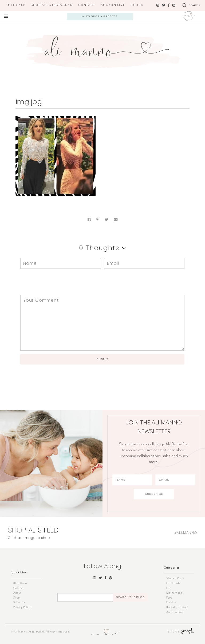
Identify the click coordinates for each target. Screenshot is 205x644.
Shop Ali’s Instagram (52, 5)
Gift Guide (173, 583)
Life (169, 588)
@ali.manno (185, 533)
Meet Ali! (17, 5)
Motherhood (174, 593)
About (17, 593)
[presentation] (57, 282)
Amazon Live (175, 612)
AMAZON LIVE (113, 5)
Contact (87, 5)
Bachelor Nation (177, 607)
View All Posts (175, 578)
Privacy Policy (22, 607)
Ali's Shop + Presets (100, 16)
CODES (137, 5)
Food (169, 598)
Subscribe (20, 602)
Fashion (171, 602)
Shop (17, 598)
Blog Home (21, 583)
